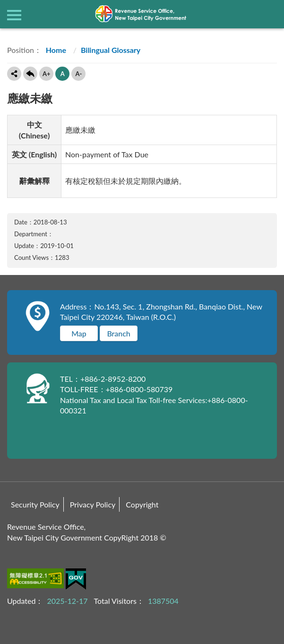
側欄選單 (14, 15)
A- (78, 74)
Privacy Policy (93, 504)
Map (79, 333)
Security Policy (35, 504)
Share (14, 74)
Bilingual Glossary (111, 50)
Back (30, 74)
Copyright (142, 504)
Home (55, 50)
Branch (118, 333)
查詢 (270, 14)
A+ (47, 74)
